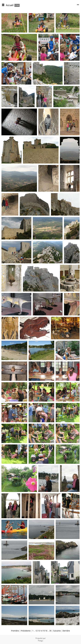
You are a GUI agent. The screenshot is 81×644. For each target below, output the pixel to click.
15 (44, 631)
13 (39, 631)
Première (15, 631)
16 (46, 631)
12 (36, 631)
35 (50, 631)
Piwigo (40, 641)
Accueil (10, 5)
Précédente (26, 631)
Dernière (66, 631)
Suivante (57, 631)
